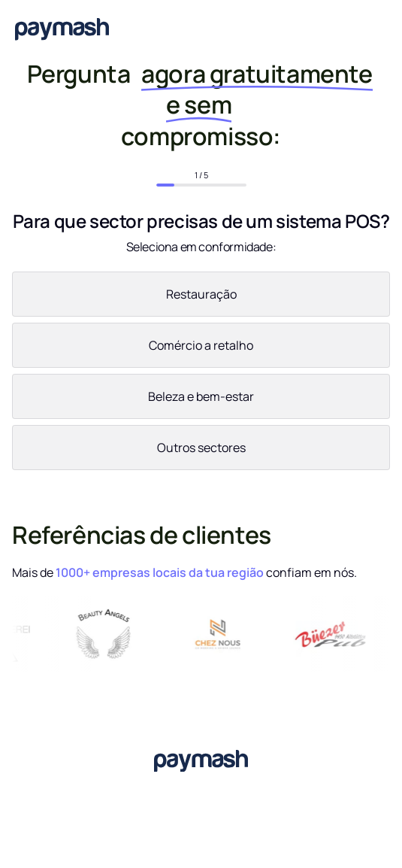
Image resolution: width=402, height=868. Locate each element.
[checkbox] (201, 374)
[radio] (201, 297)
